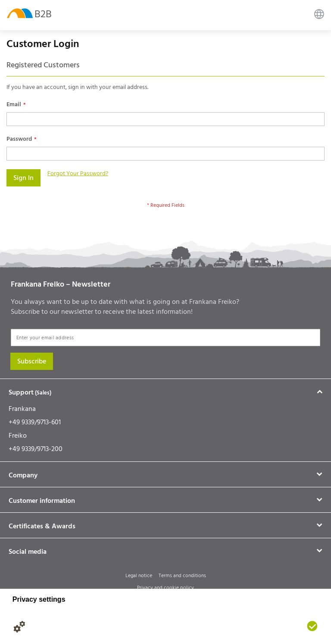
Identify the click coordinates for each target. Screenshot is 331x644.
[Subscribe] (32, 361)
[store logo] (20, 13)
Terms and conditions (182, 576)
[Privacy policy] (37, 627)
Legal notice (139, 576)
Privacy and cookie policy (165, 588)
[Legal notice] (54, 627)
